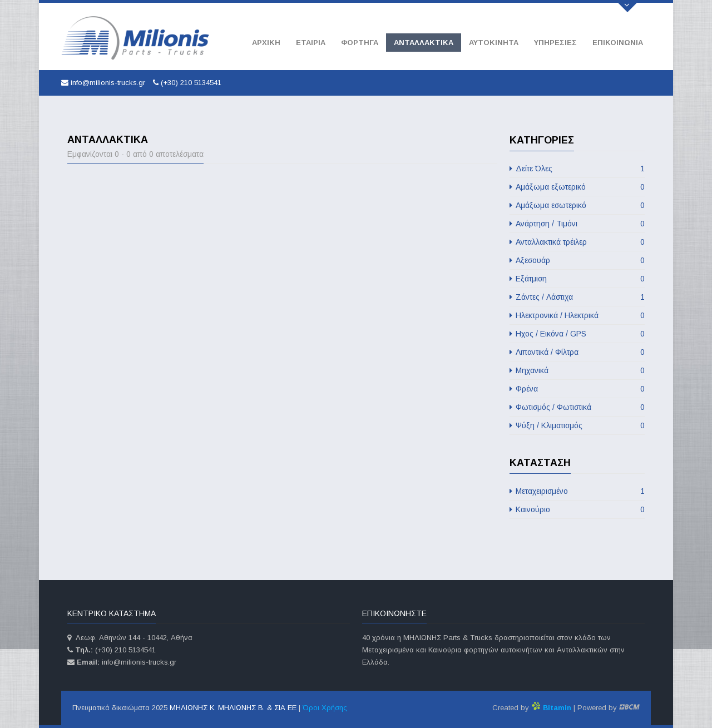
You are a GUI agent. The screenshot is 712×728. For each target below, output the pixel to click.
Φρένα (577, 389)
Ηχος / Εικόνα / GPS (577, 334)
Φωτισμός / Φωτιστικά (577, 407)
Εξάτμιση (577, 279)
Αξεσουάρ (577, 260)
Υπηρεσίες (555, 43)
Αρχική (266, 43)
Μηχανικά (577, 370)
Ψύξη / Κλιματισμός (577, 425)
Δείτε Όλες (577, 169)
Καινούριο (577, 509)
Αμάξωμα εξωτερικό (577, 187)
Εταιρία (311, 43)
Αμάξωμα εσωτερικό (577, 205)
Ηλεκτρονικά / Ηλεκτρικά (577, 315)
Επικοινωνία (618, 43)
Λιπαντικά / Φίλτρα (577, 352)
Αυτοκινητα (494, 43)
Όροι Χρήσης (325, 708)
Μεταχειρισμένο (577, 491)
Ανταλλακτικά (424, 43)
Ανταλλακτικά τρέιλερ (577, 242)
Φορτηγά (360, 43)
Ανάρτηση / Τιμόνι (577, 224)
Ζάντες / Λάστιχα (577, 297)
